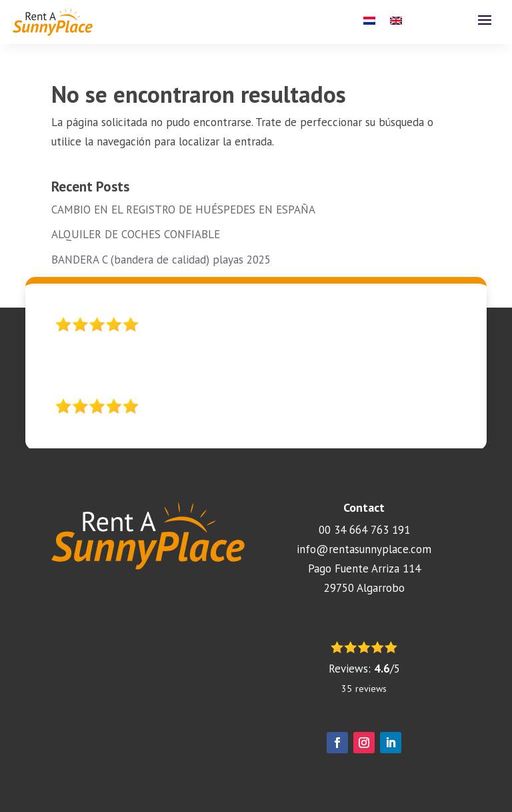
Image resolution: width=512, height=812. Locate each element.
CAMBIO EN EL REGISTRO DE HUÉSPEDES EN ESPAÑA (183, 210)
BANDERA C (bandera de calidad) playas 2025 (161, 260)
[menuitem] (369, 23)
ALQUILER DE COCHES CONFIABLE (136, 234)
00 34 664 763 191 (364, 530)
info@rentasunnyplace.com (364, 549)
